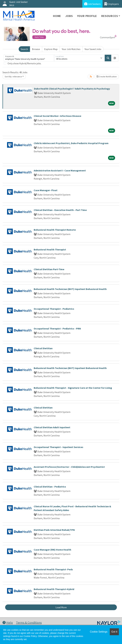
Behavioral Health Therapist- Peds (53, 569)
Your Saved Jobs (93, 49)
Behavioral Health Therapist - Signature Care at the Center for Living (73, 388)
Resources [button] (110, 16)
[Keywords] (29, 58)
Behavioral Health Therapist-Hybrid (54, 589)
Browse (36, 49)
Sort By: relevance (13, 77)
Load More (61, 607)
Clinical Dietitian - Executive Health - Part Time (60, 210)
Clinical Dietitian (43, 348)
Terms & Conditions (29, 622)
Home (57, 16)
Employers (112, 4)
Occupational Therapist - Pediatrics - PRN (57, 329)
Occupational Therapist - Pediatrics (54, 309)
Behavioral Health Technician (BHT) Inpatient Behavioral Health (70, 289)
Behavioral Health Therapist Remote (55, 230)
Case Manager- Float (46, 190)
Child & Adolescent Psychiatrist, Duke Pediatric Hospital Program (71, 143)
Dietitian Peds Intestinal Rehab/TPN (54, 530)
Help (8, 622)
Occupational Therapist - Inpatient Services (58, 447)
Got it (114, 632)
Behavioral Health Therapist (50, 249)
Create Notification (107, 77)
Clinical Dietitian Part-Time (49, 269)
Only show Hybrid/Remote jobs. (24, 63)
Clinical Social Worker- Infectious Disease (57, 116)
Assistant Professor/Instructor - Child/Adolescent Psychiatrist (69, 467)
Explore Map (51, 49)
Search (24, 49)
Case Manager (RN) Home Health (52, 550)
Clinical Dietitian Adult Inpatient (52, 427)
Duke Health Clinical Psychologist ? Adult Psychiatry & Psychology (72, 89)
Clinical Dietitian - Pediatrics (50, 487)
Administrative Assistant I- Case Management (60, 170)
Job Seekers (92, 4)
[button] (115, 58)
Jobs (69, 16)
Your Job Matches (71, 49)
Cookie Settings (99, 632)
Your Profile (87, 16)
